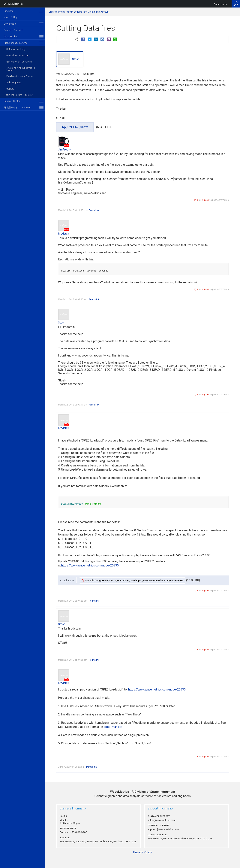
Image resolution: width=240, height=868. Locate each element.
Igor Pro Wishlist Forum (19, 62)
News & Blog (11, 17)
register (205, 200)
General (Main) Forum (18, 56)
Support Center (12, 101)
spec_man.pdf (113, 727)
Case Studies (11, 37)
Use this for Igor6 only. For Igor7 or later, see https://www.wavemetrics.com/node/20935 (134, 580)
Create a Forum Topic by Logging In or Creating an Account (79, 12)
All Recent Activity (16, 49)
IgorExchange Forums (16, 43)
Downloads (10, 24)
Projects (10, 89)
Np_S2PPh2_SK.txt (75, 127)
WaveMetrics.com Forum (19, 76)
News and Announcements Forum (20, 69)
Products (9, 11)
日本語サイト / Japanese (17, 108)
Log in (196, 200)
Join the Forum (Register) (19, 95)
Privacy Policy (142, 852)
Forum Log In (220, 4)
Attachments (67, 580)
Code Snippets (13, 83)
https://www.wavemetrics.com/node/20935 (90, 565)
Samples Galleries (13, 30)
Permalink (94, 210)
